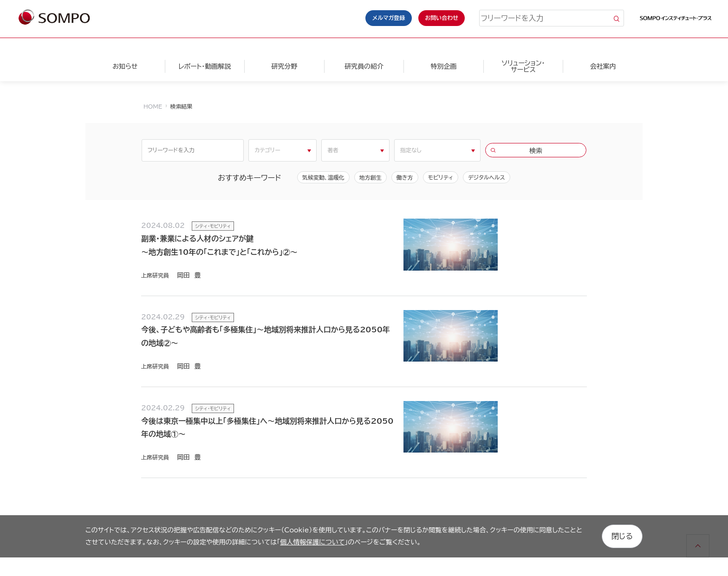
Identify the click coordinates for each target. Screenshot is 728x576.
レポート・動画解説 (205, 66)
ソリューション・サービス (523, 66)
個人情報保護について (312, 542)
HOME (153, 106)
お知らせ (125, 66)
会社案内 (603, 66)
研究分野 (284, 66)
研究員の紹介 (364, 66)
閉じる (622, 536)
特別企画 (443, 66)
